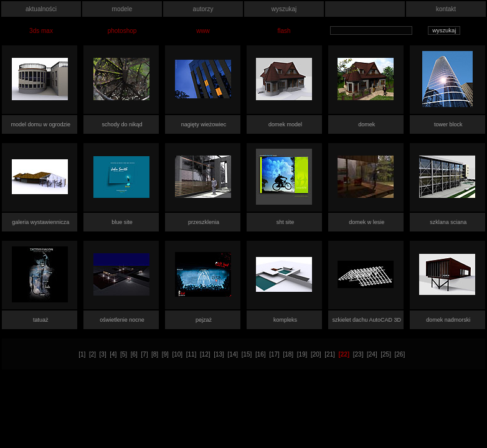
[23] (358, 354)
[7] (144, 354)
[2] (92, 354)
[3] (103, 354)
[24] (372, 354)
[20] (316, 354)
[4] (113, 354)
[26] (400, 354)
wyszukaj (284, 9)
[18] (288, 354)
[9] (165, 354)
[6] (134, 354)
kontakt (446, 9)
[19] (302, 354)
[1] (82, 354)
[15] (247, 354)
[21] (330, 354)
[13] (219, 354)
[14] (233, 354)
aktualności (41, 9)
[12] (205, 354)
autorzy (203, 9)
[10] (177, 354)
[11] (191, 354)
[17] (274, 354)
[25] (386, 354)
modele (122, 9)
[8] (155, 354)
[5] (124, 354)
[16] (261, 354)
